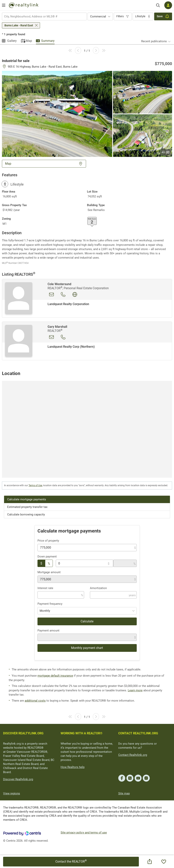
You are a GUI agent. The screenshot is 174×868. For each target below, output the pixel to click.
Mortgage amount (49, 572)
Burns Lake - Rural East (19, 25)
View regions (12, 793)
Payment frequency (50, 604)
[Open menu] (4, 5)
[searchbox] (42, 16)
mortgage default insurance (55, 676)
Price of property (48, 541)
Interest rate (45, 588)
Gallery (12, 41)
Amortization (98, 588)
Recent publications (154, 41)
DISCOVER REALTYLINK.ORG (23, 733)
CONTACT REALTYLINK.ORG (138, 733)
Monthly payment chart (87, 648)
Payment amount (48, 631)
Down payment (47, 557)
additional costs (35, 701)
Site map (124, 793)
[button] (57, 114)
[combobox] (44, 16)
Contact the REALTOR (71, 861)
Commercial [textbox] (98, 16)
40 (166, 152)
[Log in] (168, 5)
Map (29, 41)
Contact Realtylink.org (133, 755)
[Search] (158, 5)
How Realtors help (73, 767)
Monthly (45, 611)
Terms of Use (35, 485)
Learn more (135, 690)
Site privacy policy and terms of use (84, 833)
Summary (48, 41)
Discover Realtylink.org (18, 779)
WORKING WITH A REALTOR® (82, 733)
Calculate (87, 621)
